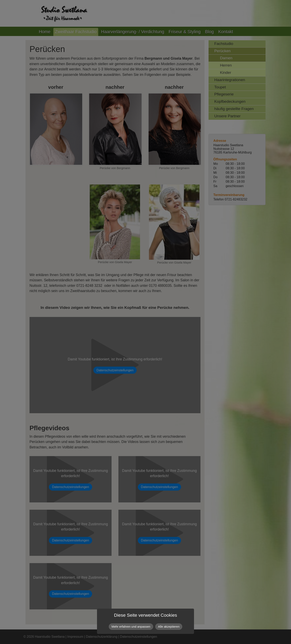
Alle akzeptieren (169, 627)
